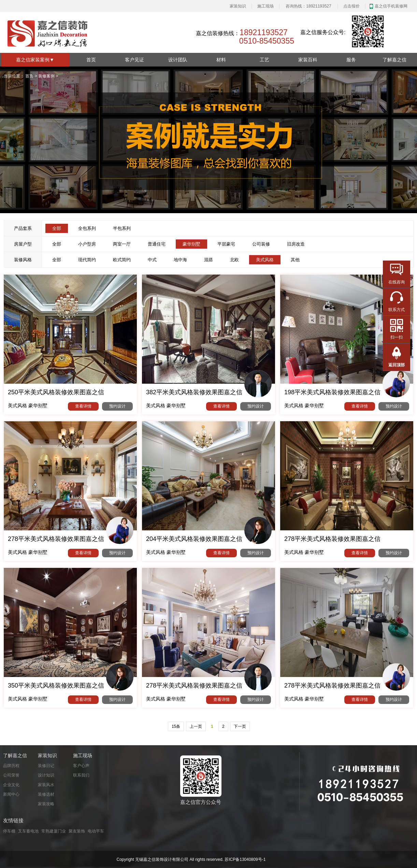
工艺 (264, 60)
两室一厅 (122, 244)
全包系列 (87, 228)
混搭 (208, 260)
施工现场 (265, 6)
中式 (152, 260)
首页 (91, 60)
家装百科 (308, 60)
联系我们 (81, 775)
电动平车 (96, 831)
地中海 (180, 260)
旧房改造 (296, 244)
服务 (351, 60)
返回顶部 (397, 365)
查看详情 (83, 406)
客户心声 (81, 766)
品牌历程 (11, 766)
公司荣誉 (11, 775)
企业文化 (11, 785)
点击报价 (351, 6)
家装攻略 (46, 804)
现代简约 (87, 260)
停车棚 (9, 831)
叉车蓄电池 (28, 831)
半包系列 (122, 228)
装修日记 (46, 766)
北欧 (234, 260)
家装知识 (238, 6)
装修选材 (46, 794)
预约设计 (117, 406)
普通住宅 (157, 244)
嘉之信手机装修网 (391, 6)
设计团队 (178, 60)
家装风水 (46, 785)
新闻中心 (11, 794)
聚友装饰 (77, 831)
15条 (176, 726)
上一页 (196, 726)
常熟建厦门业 (54, 831)
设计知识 (46, 775)
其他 (295, 260)
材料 (221, 60)
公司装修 (261, 244)
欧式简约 (122, 260)
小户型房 (87, 244)
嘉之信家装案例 (35, 60)
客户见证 (134, 60)
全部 (57, 244)
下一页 (240, 726)
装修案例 (46, 76)
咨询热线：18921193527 (308, 6)
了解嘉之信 (394, 60)
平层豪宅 (226, 244)
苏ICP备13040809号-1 (245, 859)
